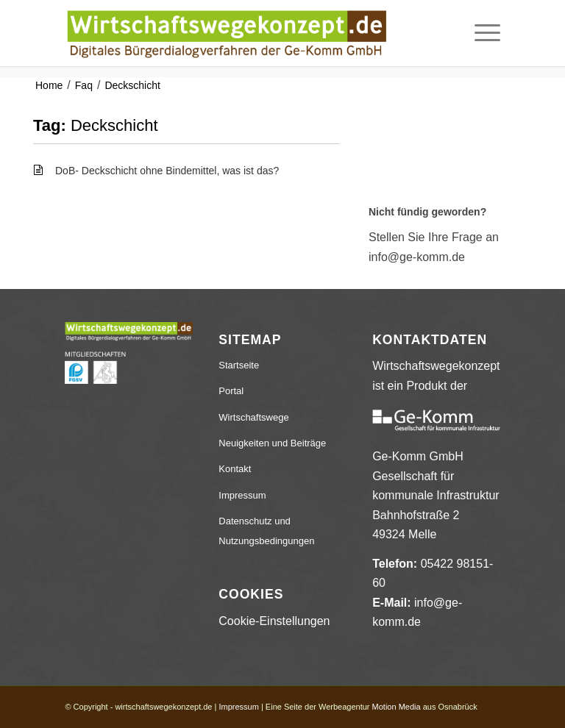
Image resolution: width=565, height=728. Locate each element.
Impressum (242, 495)
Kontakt (235, 469)
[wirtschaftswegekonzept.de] (226, 33)
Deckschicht (132, 85)
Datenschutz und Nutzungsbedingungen (266, 531)
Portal (231, 391)
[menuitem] (480, 33)
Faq (84, 85)
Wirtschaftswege (253, 417)
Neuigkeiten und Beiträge (272, 443)
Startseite (239, 365)
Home (49, 85)
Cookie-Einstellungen (274, 621)
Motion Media (397, 707)
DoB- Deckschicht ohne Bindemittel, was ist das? (167, 171)
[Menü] (480, 33)
